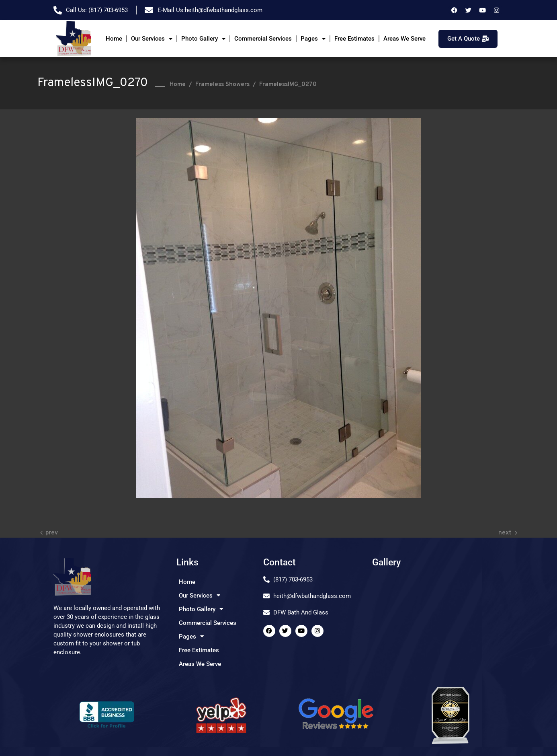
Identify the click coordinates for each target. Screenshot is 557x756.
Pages (313, 39)
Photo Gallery (203, 39)
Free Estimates (354, 39)
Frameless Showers (222, 85)
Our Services (152, 39)
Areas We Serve (404, 39)
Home (114, 39)
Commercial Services (263, 39)
